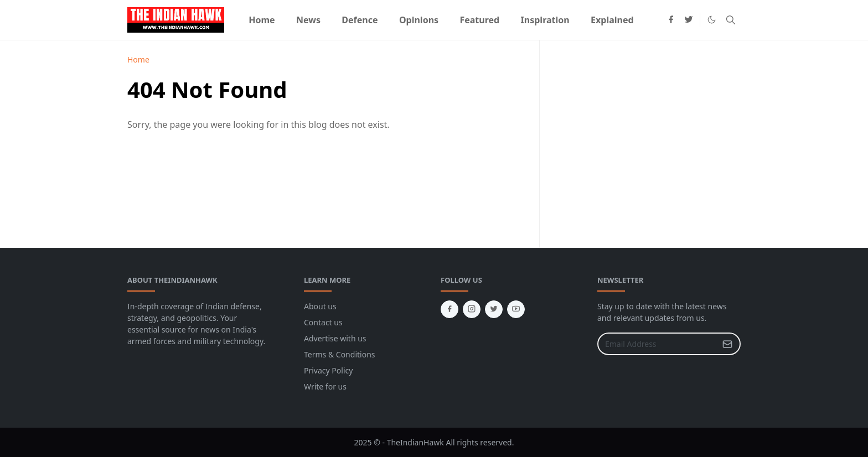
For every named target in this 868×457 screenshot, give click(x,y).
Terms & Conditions (340, 354)
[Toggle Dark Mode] (712, 20)
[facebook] (671, 20)
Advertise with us (335, 338)
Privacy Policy (328, 370)
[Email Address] (657, 344)
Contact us (323, 322)
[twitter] (689, 20)
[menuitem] (262, 20)
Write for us (325, 386)
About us (320, 306)
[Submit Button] (727, 344)
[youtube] (516, 309)
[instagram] (472, 309)
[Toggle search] (731, 20)
